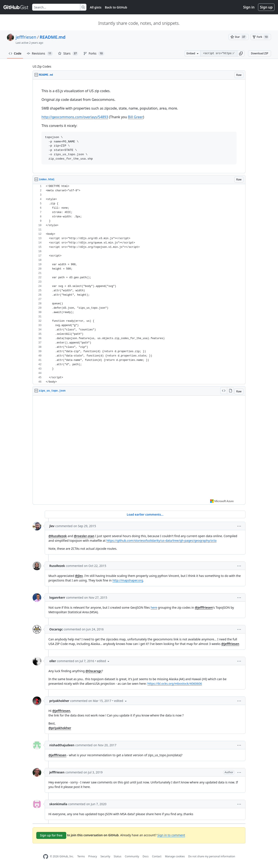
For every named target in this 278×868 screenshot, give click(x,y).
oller (53, 661)
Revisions (40, 53)
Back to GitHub (116, 7)
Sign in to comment (171, 835)
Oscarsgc (56, 629)
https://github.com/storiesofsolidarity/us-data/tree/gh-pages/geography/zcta (161, 541)
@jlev (79, 576)
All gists (96, 7)
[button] (241, 53)
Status (118, 856)
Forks (94, 53)
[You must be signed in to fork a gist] (261, 37)
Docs (146, 856)
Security (105, 856)
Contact (157, 856)
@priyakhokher (60, 728)
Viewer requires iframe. (139, 450)
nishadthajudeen (62, 745)
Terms (81, 856)
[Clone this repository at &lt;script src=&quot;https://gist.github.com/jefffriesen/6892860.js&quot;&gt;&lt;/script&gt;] (219, 53)
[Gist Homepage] (16, 7)
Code (15, 53)
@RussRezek (58, 536)
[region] (139, 126)
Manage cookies (175, 856)
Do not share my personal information (212, 856)
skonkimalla (58, 804)
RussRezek (57, 566)
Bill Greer (136, 117)
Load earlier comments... (145, 514)
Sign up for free (51, 835)
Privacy (93, 856)
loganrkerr (57, 597)
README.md (52, 37)
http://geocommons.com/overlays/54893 (75, 117)
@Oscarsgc (94, 671)
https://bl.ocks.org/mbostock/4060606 (175, 684)
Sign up (266, 7)
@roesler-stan (84, 536)
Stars (68, 53)
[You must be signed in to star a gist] (239, 37)
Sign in (249, 7)
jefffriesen (26, 37)
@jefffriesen (204, 607)
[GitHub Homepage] (46, 857)
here (154, 607)
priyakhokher (59, 701)
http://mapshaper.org (128, 580)
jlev (52, 526)
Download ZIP (260, 53)
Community (132, 856)
